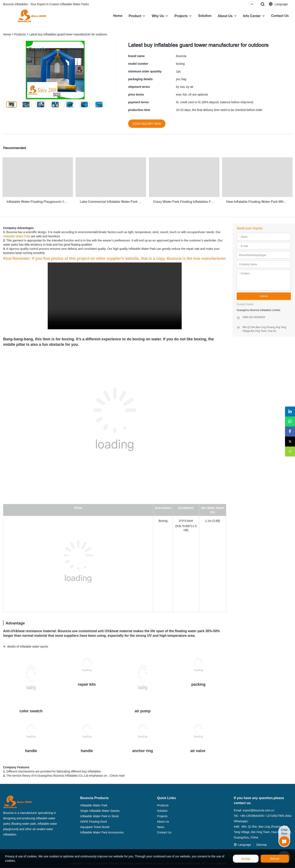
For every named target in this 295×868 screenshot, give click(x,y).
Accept (246, 859)
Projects (181, 16)
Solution (205, 16)
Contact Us (280, 16)
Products (20, 34)
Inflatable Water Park (17, 235)
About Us (225, 16)
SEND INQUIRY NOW (147, 124)
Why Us (158, 16)
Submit (264, 295)
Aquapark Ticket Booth (95, 826)
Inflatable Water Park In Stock (99, 815)
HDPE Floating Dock (94, 821)
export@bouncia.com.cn (258, 810)
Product (135, 16)
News (161, 826)
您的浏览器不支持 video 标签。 (115, 295)
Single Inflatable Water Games (100, 810)
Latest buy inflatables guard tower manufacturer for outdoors (68, 34)
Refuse (275, 859)
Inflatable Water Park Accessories (102, 832)
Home (118, 16)
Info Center (252, 16)
